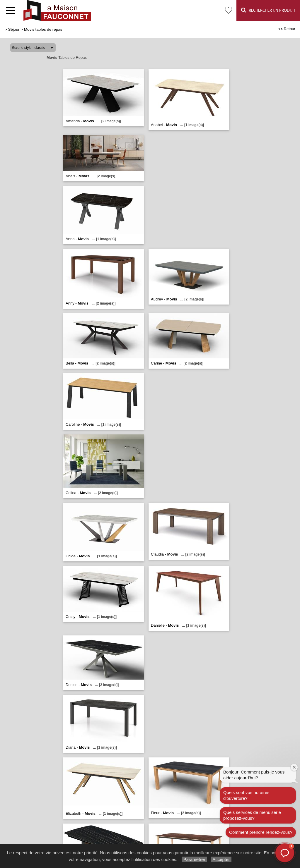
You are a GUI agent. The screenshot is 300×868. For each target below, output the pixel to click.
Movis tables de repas (43, 29)
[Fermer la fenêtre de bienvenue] (294, 767)
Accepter (221, 859)
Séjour (14, 29)
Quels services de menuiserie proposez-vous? (252, 815)
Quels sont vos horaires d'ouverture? (246, 795)
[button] (285, 853)
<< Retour (287, 29)
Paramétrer (194, 859)
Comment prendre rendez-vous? (261, 832)
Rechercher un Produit (268, 10)
